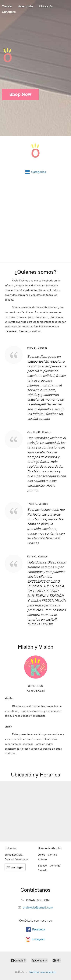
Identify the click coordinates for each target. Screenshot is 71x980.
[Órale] (35, 153)
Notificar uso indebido (43, 972)
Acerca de (25, 6)
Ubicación (46, 6)
